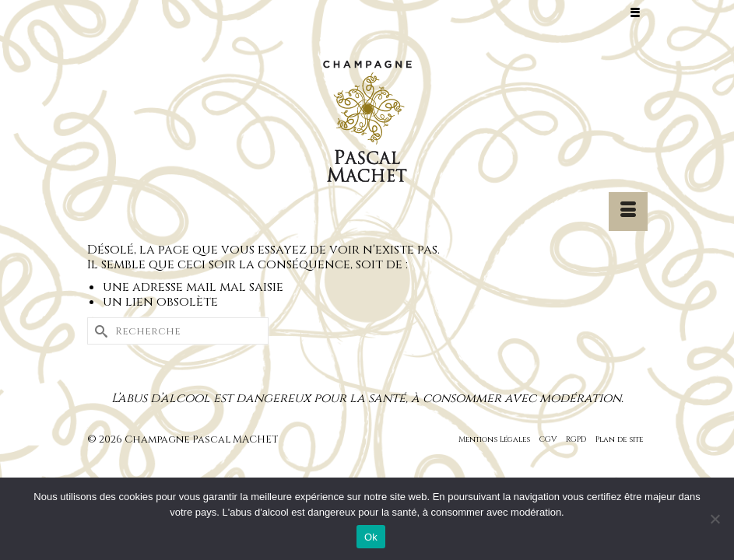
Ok (371, 537)
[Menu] (628, 212)
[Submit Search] (99, 331)
